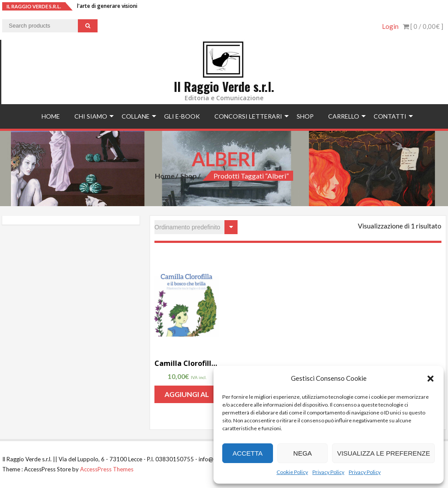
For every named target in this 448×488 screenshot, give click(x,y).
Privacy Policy (328, 472)
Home (51, 116)
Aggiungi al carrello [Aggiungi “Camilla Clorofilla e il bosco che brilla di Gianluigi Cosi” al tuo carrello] (187, 397)
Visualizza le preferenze (383, 453)
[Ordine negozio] (196, 227)
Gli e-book (182, 116)
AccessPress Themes (107, 469)
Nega (303, 453)
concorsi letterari (248, 116)
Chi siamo (91, 116)
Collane (136, 116)
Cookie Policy (292, 472)
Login (390, 26)
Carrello (344, 116)
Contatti (390, 116)
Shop (305, 116)
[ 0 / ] (423, 26)
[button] (430, 379)
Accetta (247, 453)
